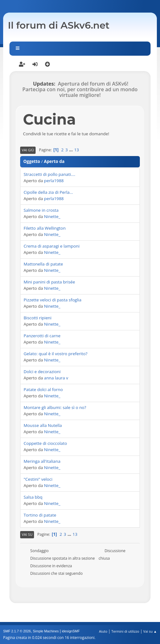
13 (76, 150)
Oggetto (32, 161)
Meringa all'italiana (42, 461)
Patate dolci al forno (43, 389)
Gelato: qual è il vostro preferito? (55, 354)
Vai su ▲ (150, 631)
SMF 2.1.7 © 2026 (17, 631)
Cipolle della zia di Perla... (48, 192)
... (72, 150)
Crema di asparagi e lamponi (52, 246)
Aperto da (54, 161)
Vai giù (28, 150)
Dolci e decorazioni (42, 372)
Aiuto (103, 631)
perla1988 (54, 181)
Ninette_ (52, 216)
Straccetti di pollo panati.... (49, 174)
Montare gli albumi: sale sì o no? (55, 407)
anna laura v (56, 378)
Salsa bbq (33, 497)
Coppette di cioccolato (45, 443)
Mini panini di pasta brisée (49, 282)
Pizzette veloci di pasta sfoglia (52, 300)
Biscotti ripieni (37, 318)
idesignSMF (71, 631)
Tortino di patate (40, 515)
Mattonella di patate (43, 264)
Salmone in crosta (41, 210)
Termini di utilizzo (125, 631)
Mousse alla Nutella (43, 425)
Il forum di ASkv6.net (59, 25)
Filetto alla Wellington (45, 228)
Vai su (27, 534)
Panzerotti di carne (42, 336)
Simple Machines (46, 631)
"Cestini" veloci (38, 479)
